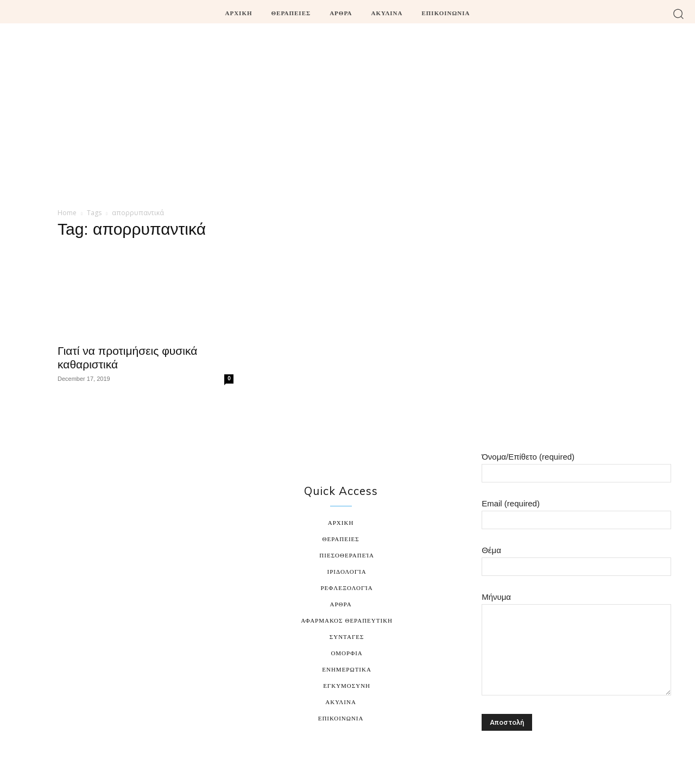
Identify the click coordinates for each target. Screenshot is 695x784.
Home (67, 213)
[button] (678, 13)
